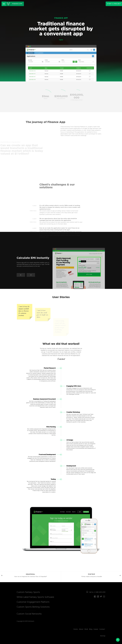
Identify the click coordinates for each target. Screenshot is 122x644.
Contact (102, 629)
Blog (91, 629)
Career (96, 629)
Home (76, 629)
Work (86, 629)
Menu (4, 3)
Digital (61, 40)
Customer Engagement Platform (33, 602)
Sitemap (103, 636)
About (81, 629)
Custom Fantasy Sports (28, 592)
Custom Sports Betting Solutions (33, 607)
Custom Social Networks (29, 614)
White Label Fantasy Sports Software (35, 597)
